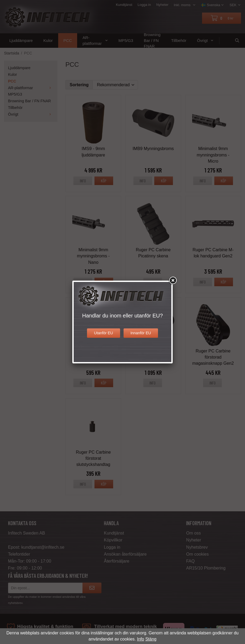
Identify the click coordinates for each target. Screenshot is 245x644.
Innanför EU (141, 333)
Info (141, 639)
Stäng (151, 639)
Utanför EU (103, 333)
